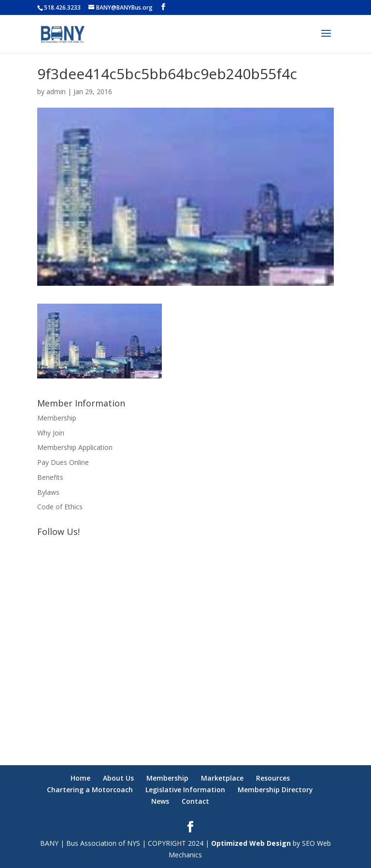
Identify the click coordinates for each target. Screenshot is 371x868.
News (160, 801)
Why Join (51, 433)
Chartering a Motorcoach (90, 790)
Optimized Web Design (251, 843)
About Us (118, 778)
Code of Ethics (60, 507)
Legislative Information (185, 790)
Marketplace (222, 778)
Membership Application (75, 447)
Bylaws (48, 492)
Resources (273, 778)
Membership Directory (275, 790)
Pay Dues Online (63, 462)
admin (56, 91)
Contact (195, 801)
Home (80, 778)
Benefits (50, 477)
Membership (57, 418)
